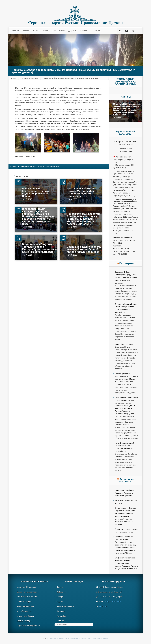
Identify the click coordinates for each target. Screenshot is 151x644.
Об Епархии (61, 592)
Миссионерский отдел (25, 616)
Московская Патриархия (26, 587)
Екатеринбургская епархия (27, 592)
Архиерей (45, 31)
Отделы (60, 602)
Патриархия (127, 263)
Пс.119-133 (122, 254)
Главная (15, 31)
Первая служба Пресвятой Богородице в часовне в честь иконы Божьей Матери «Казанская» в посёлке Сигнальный (83, 219)
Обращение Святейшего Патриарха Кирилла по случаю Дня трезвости (125, 493)
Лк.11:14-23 (118, 243)
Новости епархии (51, 166)
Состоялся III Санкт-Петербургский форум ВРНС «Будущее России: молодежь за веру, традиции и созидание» (126, 278)
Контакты (97, 31)
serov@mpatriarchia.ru (112, 602)
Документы (73, 31)
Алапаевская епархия (25, 606)
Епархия (35, 31)
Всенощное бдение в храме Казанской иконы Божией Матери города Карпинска (84, 249)
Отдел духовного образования (28, 626)
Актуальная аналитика (127, 480)
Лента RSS (103, 606)
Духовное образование (30, 78)
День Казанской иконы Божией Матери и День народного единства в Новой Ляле (81, 192)
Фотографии (61, 616)
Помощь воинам (59, 31)
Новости (25, 31)
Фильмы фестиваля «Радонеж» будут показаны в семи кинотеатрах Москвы (126, 376)
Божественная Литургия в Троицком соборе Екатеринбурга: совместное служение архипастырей (39, 248)
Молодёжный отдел (24, 611)
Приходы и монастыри (65, 606)
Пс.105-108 (128, 251)
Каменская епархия (24, 602)
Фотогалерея (85, 31)
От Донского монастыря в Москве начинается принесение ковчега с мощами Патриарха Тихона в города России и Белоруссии (126, 563)
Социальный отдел (24, 621)
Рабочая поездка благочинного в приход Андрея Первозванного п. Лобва (38, 192)
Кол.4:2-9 (129, 240)
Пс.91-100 (125, 249)
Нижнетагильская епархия (27, 597)
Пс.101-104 (118, 251)
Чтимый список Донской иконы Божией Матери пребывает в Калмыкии (124, 446)
